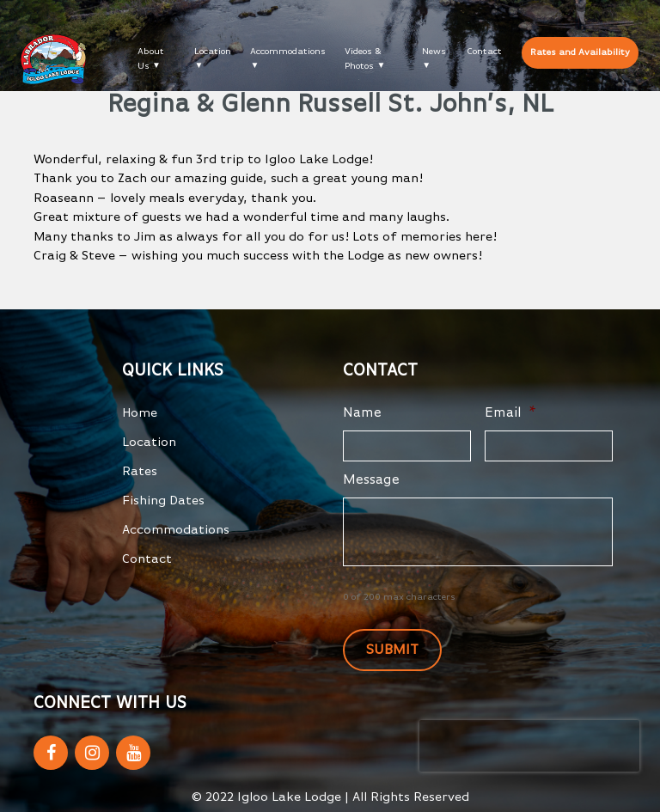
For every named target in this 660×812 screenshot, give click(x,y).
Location (213, 51)
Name (362, 413)
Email (510, 413)
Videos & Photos (363, 58)
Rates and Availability (580, 52)
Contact (484, 51)
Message (371, 480)
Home (140, 413)
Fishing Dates (163, 501)
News (434, 51)
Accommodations (288, 51)
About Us (151, 58)
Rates (140, 471)
